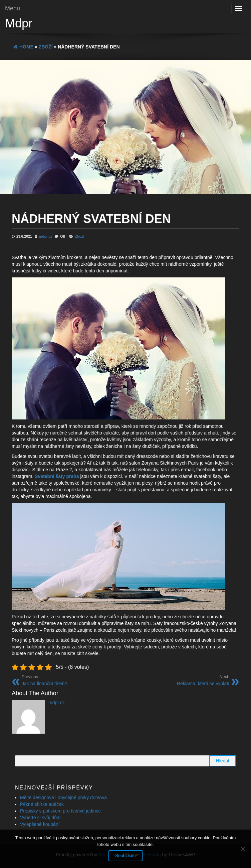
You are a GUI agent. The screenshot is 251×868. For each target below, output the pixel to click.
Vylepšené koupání (40, 824)
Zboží (79, 236)
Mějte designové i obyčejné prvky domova (63, 797)
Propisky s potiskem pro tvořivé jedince (60, 811)
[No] (243, 849)
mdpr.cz (46, 236)
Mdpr (19, 23)
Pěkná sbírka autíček (42, 804)
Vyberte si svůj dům (40, 818)
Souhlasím (125, 855)
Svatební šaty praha (57, 476)
